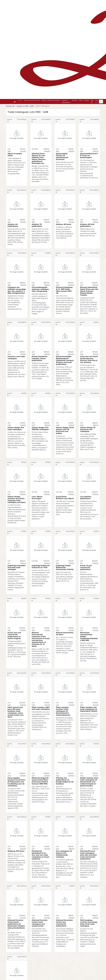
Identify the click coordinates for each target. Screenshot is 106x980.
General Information (66, 101)
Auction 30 (10, 106)
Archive (75, 100)
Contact (86, 100)
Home (20, 100)
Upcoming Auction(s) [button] (31, 100)
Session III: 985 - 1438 (25, 106)
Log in (97, 101)
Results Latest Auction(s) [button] (50, 100)
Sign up (92, 101)
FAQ (80, 100)
